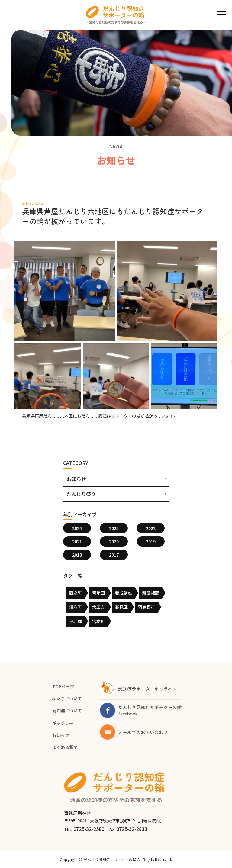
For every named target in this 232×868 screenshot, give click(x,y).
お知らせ (76, 479)
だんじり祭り (81, 494)
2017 (114, 555)
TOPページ (63, 686)
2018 (77, 555)
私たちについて (67, 699)
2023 (114, 528)
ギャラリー (63, 723)
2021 (77, 541)
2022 (151, 528)
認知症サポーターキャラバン (148, 689)
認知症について (67, 711)
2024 (77, 528)
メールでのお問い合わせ (143, 732)
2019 (151, 541)
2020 (114, 541)
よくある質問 (65, 747)
